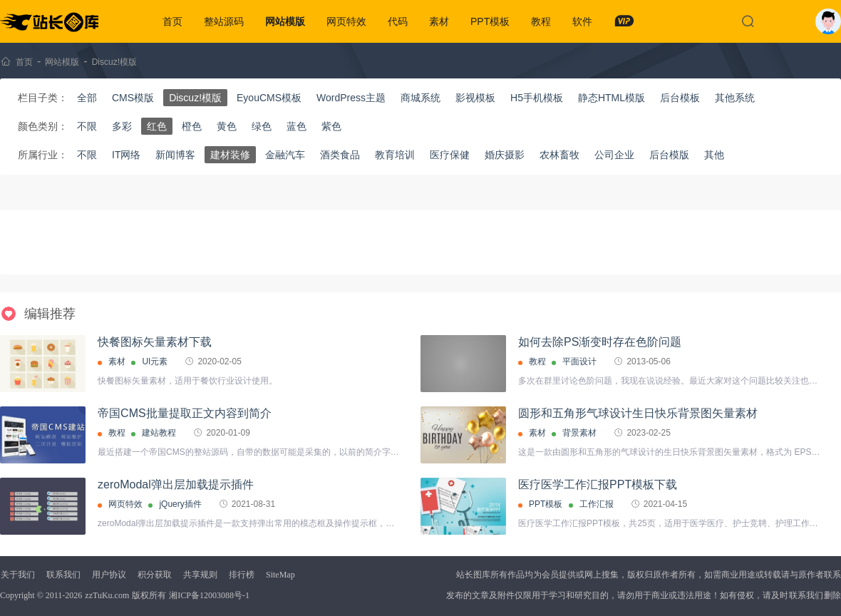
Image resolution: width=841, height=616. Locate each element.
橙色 (192, 126)
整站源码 (224, 21)
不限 (87, 126)
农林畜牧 (559, 155)
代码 (398, 21)
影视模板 (475, 98)
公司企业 (614, 155)
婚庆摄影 (505, 155)
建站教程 (159, 433)
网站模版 (285, 21)
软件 (582, 21)
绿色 (262, 126)
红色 (157, 126)
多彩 (122, 126)
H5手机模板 (537, 98)
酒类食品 (340, 155)
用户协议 (109, 575)
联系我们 (63, 575)
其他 (714, 155)
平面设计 (579, 361)
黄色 (227, 126)
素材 (439, 21)
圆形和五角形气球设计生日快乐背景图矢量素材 (638, 413)
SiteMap (280, 575)
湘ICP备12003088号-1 (209, 595)
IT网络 (126, 155)
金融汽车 (285, 155)
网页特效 (346, 21)
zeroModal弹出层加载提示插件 (176, 484)
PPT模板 (490, 21)
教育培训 (395, 155)
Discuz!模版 (114, 62)
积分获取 (155, 575)
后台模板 (680, 98)
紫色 (331, 126)
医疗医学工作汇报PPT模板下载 (598, 484)
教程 (541, 21)
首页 (172, 21)
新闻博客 (175, 155)
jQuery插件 (180, 504)
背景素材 (579, 433)
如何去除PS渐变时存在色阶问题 (600, 342)
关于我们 (18, 575)
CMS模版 (133, 98)
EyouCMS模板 (269, 98)
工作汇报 (597, 504)
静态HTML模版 (612, 98)
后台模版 (669, 155)
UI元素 (155, 361)
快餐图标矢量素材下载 (155, 342)
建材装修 (230, 155)
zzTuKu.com (107, 595)
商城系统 (420, 98)
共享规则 (200, 575)
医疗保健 (450, 155)
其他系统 (735, 98)
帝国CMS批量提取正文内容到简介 (185, 413)
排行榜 (242, 575)
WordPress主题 (351, 98)
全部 (87, 98)
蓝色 (296, 126)
